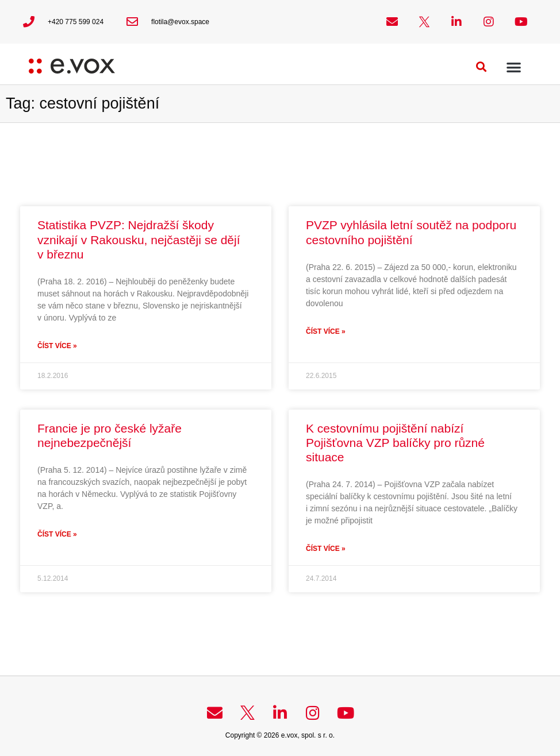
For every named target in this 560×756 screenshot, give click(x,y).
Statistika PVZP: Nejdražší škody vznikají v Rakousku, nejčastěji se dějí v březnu (139, 239)
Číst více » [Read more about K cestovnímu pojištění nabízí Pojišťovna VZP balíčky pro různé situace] (326, 549)
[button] (482, 67)
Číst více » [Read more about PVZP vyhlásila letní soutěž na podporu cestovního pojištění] (326, 331)
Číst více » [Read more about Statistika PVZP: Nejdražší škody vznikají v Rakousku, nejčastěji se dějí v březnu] (57, 346)
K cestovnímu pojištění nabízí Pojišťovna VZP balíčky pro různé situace (395, 443)
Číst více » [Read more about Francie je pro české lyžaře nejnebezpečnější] (57, 534)
